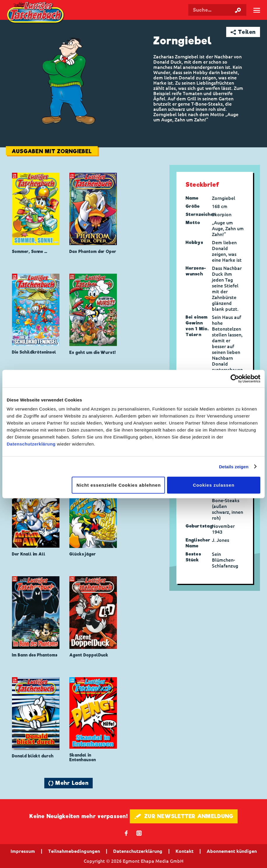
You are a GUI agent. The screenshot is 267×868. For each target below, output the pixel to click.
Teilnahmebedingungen (74, 851)
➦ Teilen (243, 32)
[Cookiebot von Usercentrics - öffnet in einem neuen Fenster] (235, 378)
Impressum (23, 851)
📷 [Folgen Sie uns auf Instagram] (139, 833)
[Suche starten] (238, 10)
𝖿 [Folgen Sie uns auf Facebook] (126, 833)
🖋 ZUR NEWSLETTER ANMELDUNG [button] (184, 816)
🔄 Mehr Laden (68, 783)
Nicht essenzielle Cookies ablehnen (119, 485)
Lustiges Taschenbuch (36, 13)
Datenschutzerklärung (31, 444)
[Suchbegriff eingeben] (217, 10)
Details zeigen (234, 466)
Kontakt (185, 851)
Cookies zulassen (214, 485)
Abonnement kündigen (232, 851)
